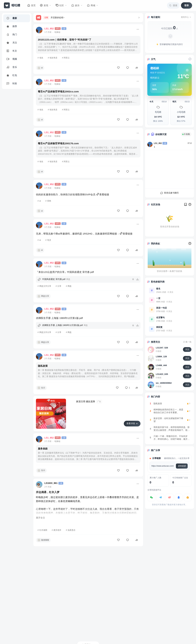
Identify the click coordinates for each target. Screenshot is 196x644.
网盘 (70, 286)
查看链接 (103, 194)
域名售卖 (53, 58)
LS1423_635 (162, 374)
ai (40, 201)
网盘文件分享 (45, 286)
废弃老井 (57, 530)
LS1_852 (158, 143)
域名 (41, 58)
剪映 (49, 201)
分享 (59, 286)
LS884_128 (161, 357)
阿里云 (67, 58)
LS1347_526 (162, 348)
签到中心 (186, 17)
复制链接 (182, 466)
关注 (187, 349)
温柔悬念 (72, 530)
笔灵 (49, 240)
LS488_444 (161, 365)
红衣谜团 (43, 530)
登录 (187, 5)
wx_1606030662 (164, 383)
